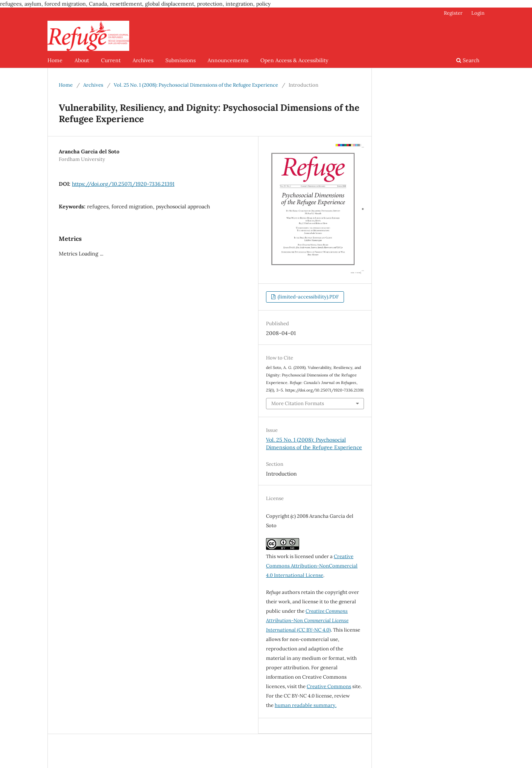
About (82, 60)
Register (453, 13)
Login (478, 13)
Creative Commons (329, 686)
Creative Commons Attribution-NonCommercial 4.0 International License (312, 566)
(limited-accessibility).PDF (308, 297)
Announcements (228, 60)
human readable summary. (306, 705)
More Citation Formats (298, 403)
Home (55, 60)
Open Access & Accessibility (294, 60)
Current (111, 60)
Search (468, 60)
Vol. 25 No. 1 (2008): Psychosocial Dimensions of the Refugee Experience (196, 85)
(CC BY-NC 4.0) (307, 620)
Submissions (180, 60)
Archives (143, 60)
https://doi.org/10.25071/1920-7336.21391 (123, 184)
